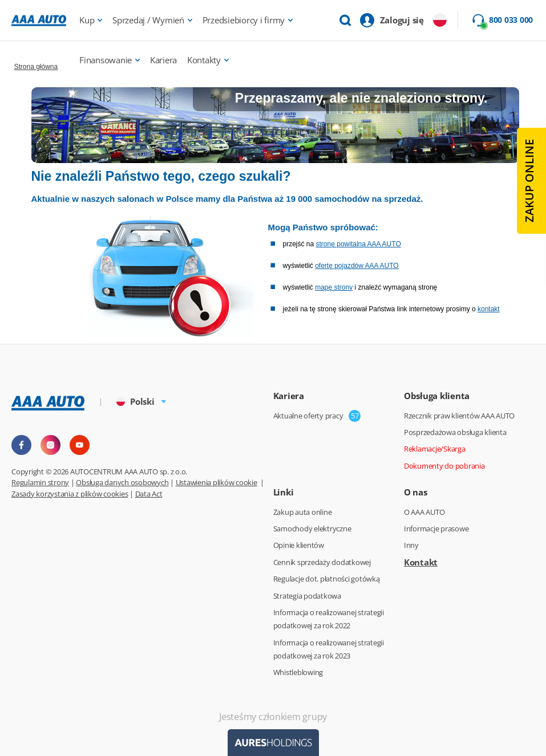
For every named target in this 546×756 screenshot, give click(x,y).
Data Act (149, 494)
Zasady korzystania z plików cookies (70, 494)
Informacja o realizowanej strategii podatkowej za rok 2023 (329, 649)
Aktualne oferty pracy (308, 416)
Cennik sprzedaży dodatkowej (322, 562)
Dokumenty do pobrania (444, 466)
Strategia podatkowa (307, 596)
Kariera (163, 60)
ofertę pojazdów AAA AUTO (357, 266)
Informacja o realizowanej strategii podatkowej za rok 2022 (329, 619)
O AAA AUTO (424, 512)
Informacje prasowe (436, 529)
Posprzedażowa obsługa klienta (455, 432)
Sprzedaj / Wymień (148, 20)
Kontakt (421, 562)
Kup (87, 20)
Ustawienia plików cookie (217, 482)
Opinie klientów (299, 545)
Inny (411, 545)
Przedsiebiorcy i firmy (244, 20)
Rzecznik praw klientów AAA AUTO (459, 416)
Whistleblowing (298, 672)
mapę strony (334, 287)
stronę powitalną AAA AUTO (359, 244)
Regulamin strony (40, 482)
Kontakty (204, 60)
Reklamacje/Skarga (435, 449)
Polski (136, 401)
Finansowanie (106, 60)
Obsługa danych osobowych (122, 482)
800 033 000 (511, 20)
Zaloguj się (402, 20)
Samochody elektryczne (312, 529)
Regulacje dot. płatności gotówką (327, 579)
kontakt (489, 309)
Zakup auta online (303, 512)
